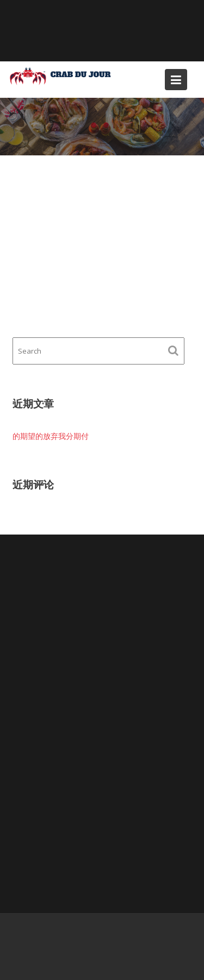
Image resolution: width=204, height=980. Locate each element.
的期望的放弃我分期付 (51, 436)
